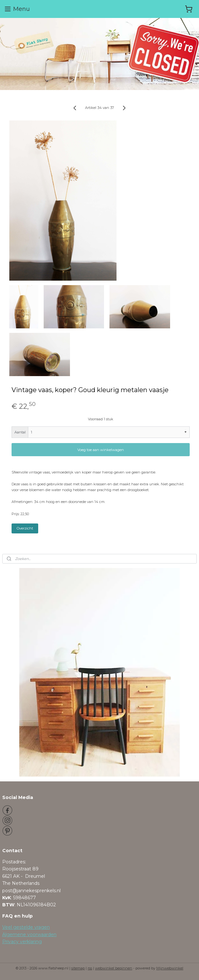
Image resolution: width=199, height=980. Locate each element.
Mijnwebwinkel (170, 968)
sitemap (78, 968)
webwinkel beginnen (114, 968)
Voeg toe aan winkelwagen (101, 450)
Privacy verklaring (22, 942)
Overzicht (25, 528)
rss (90, 968)
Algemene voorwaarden (29, 935)
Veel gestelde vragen (26, 927)
